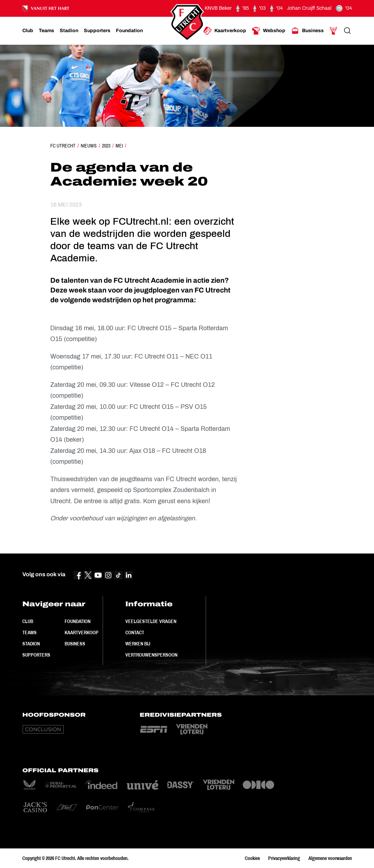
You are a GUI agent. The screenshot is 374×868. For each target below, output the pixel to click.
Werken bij (138, 644)
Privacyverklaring (284, 858)
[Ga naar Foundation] (129, 31)
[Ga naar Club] (28, 31)
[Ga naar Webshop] (269, 31)
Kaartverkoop (82, 632)
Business (75, 644)
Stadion (31, 644)
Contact (135, 632)
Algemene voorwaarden (330, 858)
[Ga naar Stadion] (69, 31)
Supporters (36, 655)
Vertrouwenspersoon (151, 655)
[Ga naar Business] (307, 31)
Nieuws (89, 146)
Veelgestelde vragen (151, 621)
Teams (30, 632)
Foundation (78, 621)
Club (28, 621)
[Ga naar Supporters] (97, 31)
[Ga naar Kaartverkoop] (225, 31)
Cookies (252, 858)
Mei (119, 146)
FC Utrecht (63, 146)
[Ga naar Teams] (46, 31)
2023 (106, 146)
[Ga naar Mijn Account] (333, 31)
